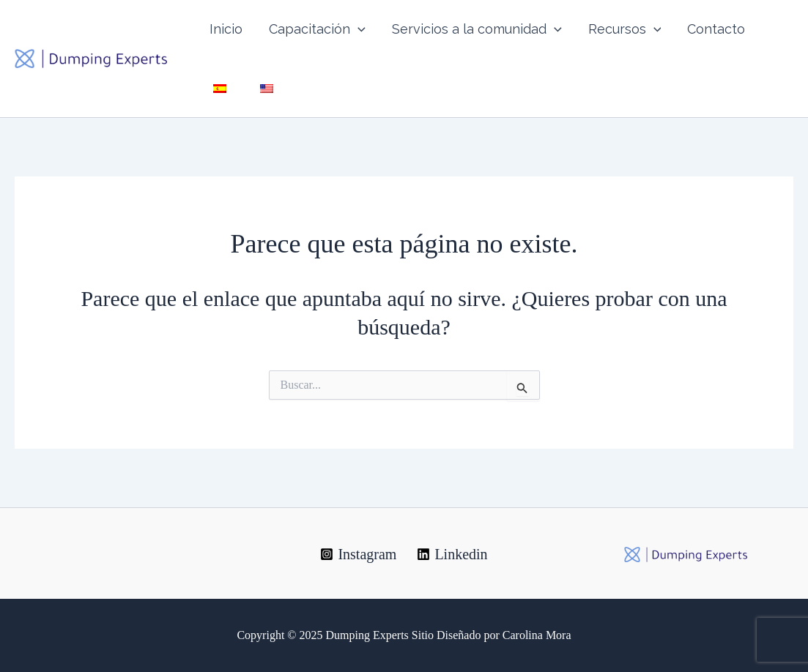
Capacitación (317, 29)
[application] (358, 29)
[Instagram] (358, 554)
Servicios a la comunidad (477, 29)
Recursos (625, 29)
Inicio (226, 29)
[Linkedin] (452, 554)
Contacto (716, 29)
